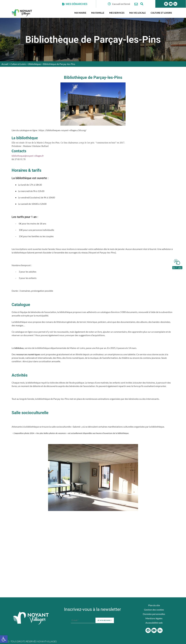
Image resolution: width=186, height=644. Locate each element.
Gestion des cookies (154, 610)
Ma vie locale (138, 13)
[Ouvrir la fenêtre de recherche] (142, 4)
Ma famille (98, 13)
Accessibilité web (154, 623)
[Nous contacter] (136, 4)
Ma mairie (80, 13)
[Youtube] (154, 630)
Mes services (117, 13)
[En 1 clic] (177, 263)
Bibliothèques (35, 64)
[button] (4, 639)
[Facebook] (148, 630)
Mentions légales (154, 618)
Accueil (5, 64)
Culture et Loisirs (161, 13)
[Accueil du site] (31, 618)
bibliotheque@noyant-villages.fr (28, 156)
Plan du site (154, 605)
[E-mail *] (83, 620)
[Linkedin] (160, 630)
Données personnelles (154, 614)
